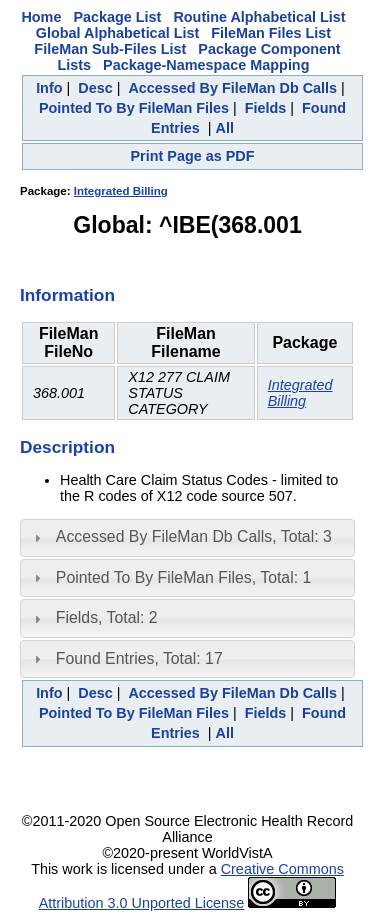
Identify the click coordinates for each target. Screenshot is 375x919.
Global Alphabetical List (117, 33)
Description (67, 447)
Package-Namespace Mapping (206, 65)
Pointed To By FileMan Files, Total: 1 (183, 577)
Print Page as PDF (193, 156)
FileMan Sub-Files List (110, 49)
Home (41, 17)
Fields (266, 108)
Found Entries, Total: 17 (139, 658)
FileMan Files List (271, 33)
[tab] (187, 538)
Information (67, 295)
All (225, 128)
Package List (117, 17)
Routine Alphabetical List (259, 17)
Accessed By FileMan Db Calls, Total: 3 (194, 536)
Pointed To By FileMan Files (134, 108)
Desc (95, 88)
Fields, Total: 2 (107, 617)
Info (49, 88)
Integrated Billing (121, 191)
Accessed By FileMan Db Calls (232, 88)
